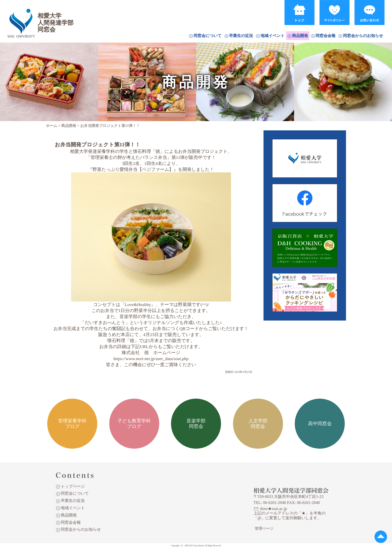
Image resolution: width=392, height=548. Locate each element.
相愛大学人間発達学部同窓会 (21, 16)
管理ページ (264, 528)
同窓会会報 (325, 36)
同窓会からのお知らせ (363, 36)
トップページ (73, 486)
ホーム (52, 126)
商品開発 (300, 36)
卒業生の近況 (241, 36)
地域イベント (272, 36)
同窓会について (207, 36)
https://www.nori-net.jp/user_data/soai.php (151, 359)
